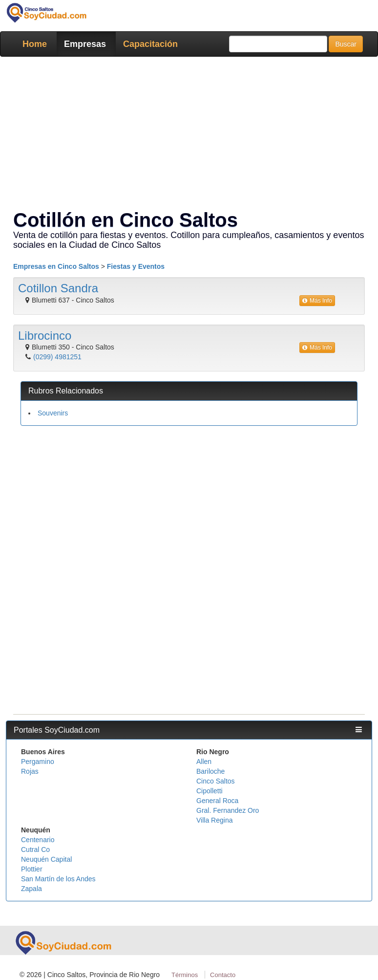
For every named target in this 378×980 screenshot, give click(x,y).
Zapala (31, 889)
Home (35, 44)
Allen (204, 762)
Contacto (223, 975)
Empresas (85, 44)
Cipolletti (210, 791)
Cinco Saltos (216, 781)
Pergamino (38, 762)
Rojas (30, 771)
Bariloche (210, 771)
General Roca (217, 801)
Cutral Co (35, 849)
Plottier (32, 869)
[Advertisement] (189, 504)
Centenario (38, 840)
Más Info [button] (317, 301)
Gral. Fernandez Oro (228, 810)
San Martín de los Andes (58, 879)
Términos (185, 975)
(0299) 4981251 (57, 357)
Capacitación (150, 44)
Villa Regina (214, 820)
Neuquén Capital (46, 859)
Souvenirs (53, 413)
